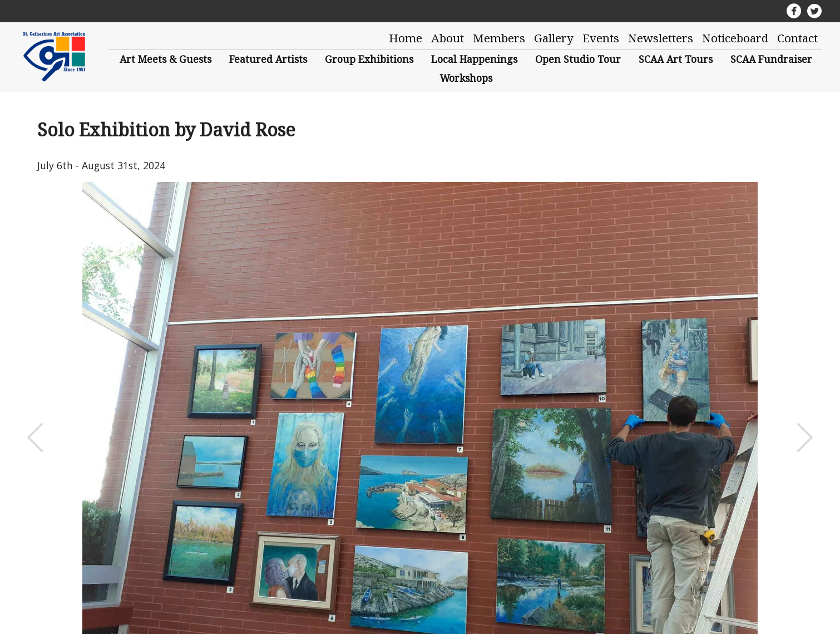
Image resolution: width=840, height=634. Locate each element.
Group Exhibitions (369, 59)
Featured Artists (268, 59)
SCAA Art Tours (676, 59)
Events (601, 38)
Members (499, 38)
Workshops (466, 78)
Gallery (554, 38)
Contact (797, 38)
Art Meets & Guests (165, 59)
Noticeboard (735, 38)
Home (406, 38)
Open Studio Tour (578, 59)
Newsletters (661, 38)
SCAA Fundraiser (771, 59)
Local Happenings (474, 59)
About (448, 38)
